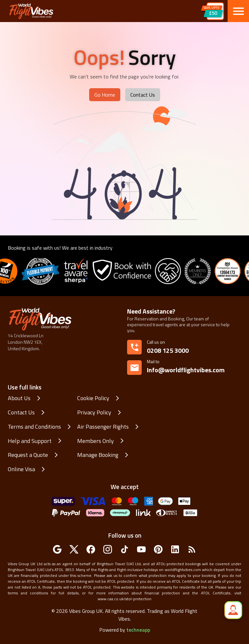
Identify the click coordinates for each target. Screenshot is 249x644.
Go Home (105, 95)
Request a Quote (28, 455)
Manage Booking (98, 455)
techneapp (138, 630)
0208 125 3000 (168, 350)
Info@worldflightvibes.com (186, 367)
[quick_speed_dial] (233, 610)
